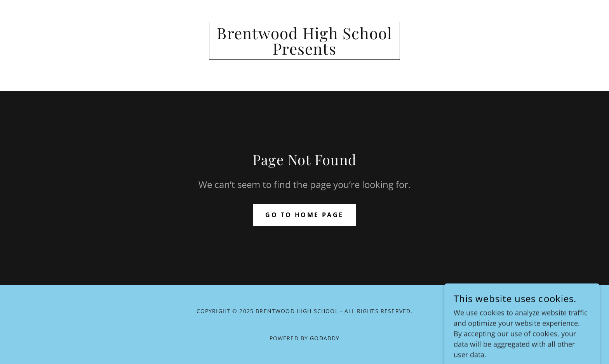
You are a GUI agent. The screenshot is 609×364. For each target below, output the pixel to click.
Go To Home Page (304, 215)
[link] (305, 52)
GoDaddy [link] (325, 338)
